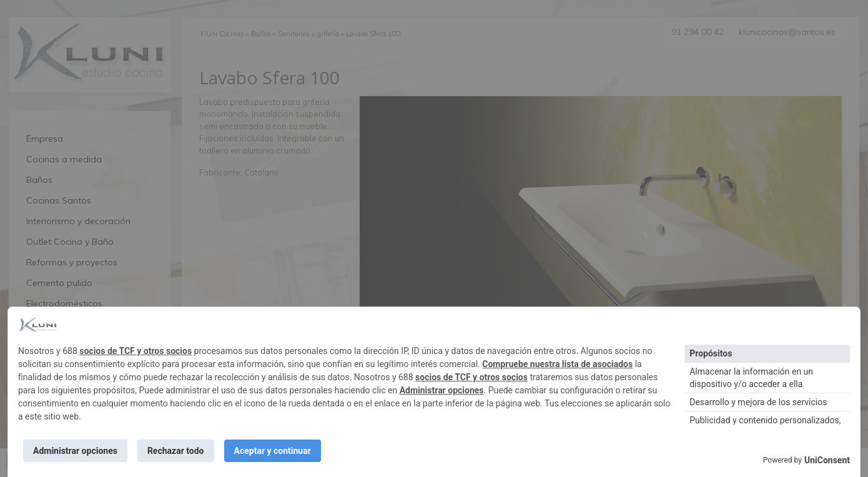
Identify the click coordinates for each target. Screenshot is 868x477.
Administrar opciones (442, 390)
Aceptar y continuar (273, 451)
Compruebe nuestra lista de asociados (557, 364)
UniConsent (827, 460)
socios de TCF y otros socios (136, 351)
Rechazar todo (176, 451)
